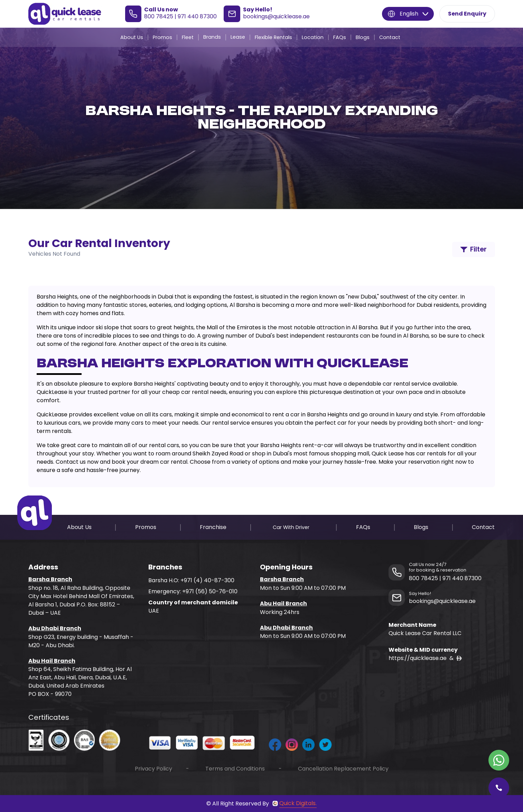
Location (313, 37)
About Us (132, 37)
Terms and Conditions (235, 769)
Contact (390, 37)
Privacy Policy (153, 769)
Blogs (363, 37)
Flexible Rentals (273, 37)
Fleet (188, 37)
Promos (162, 37)
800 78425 (159, 16)
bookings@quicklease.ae (276, 16)
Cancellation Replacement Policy (343, 769)
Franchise (213, 527)
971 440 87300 (197, 16)
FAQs (340, 37)
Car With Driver (291, 527)
